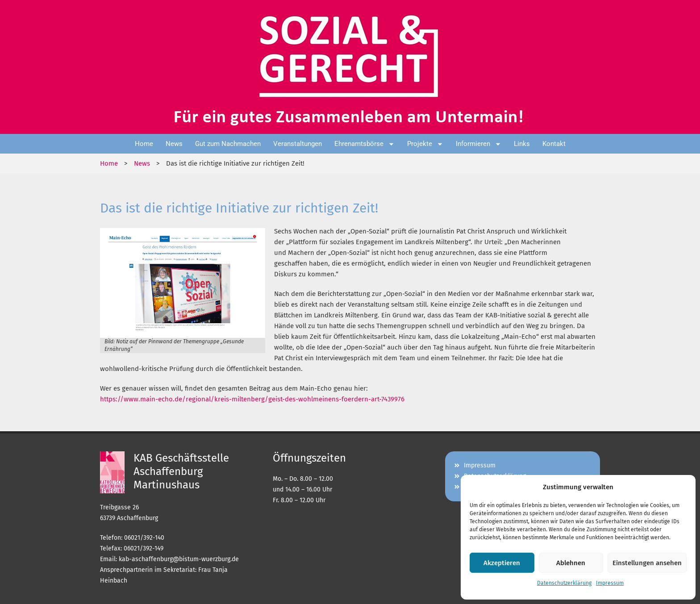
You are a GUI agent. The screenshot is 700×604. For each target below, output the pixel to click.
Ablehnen (571, 563)
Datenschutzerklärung (564, 583)
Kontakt (554, 144)
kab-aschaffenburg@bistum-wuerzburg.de (179, 559)
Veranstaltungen (298, 144)
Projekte (425, 144)
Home (144, 144)
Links (522, 144)
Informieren (479, 144)
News (174, 144)
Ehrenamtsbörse (365, 144)
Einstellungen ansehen (647, 563)
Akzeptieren (502, 563)
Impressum (610, 583)
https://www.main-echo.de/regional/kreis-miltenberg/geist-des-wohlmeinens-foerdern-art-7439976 (252, 399)
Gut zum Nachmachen (228, 144)
